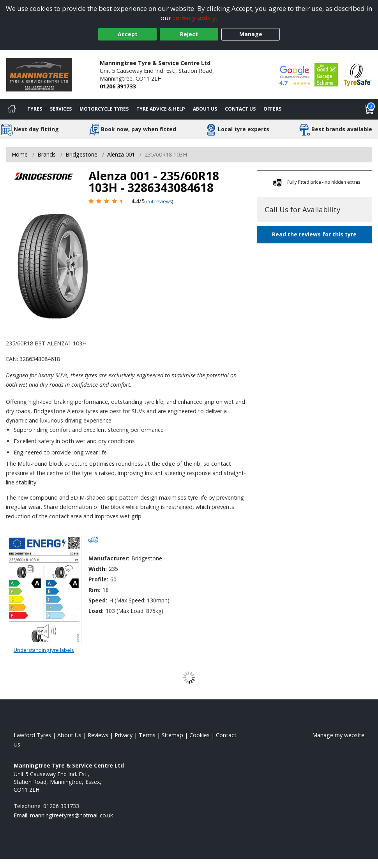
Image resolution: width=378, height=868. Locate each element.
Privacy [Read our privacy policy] (124, 735)
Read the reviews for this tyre (314, 234)
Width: (98, 569)
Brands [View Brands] (47, 154)
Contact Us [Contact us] (240, 109)
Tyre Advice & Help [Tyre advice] (161, 109)
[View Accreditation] (326, 74)
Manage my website (338, 735)
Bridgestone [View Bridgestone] (81, 154)
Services (61, 109)
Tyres (35, 109)
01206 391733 (118, 86)
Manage (251, 34)
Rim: (94, 590)
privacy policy (194, 18)
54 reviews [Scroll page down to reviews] (160, 202)
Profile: (98, 579)
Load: (96, 611)
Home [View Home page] (20, 154)
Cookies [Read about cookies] (200, 735)
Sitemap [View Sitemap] (172, 735)
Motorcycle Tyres (104, 109)
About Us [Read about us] (69, 735)
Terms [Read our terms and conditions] (147, 735)
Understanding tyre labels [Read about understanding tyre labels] (44, 650)
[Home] (12, 109)
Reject (189, 34)
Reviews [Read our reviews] (98, 735)
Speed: (98, 600)
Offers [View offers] (272, 109)
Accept (128, 34)
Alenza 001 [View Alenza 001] (121, 154)
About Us (205, 109)
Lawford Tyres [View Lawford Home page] (32, 735)
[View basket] (369, 109)
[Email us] (72, 815)
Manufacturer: (109, 558)
